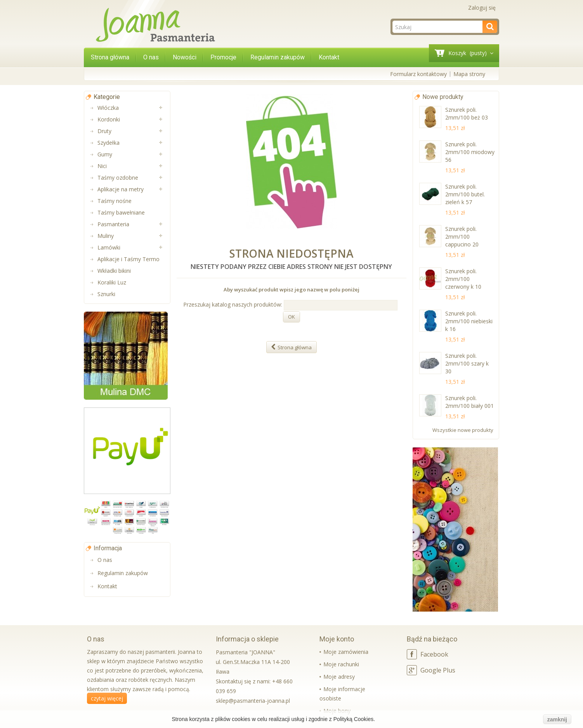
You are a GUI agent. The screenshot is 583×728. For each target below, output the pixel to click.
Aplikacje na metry (121, 189)
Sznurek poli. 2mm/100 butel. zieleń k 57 (465, 194)
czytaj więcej (107, 698)
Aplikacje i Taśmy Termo (128, 259)
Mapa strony (469, 74)
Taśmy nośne (115, 201)
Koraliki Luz (112, 282)
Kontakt (329, 57)
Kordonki (109, 119)
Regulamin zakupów (278, 57)
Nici (102, 166)
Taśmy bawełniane (121, 212)
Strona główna (110, 57)
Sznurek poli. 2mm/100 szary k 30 (467, 363)
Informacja (108, 548)
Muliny (106, 236)
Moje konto (337, 639)
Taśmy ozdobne (118, 178)
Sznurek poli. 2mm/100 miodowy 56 (470, 152)
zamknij (557, 719)
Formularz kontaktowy (418, 74)
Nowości (185, 57)
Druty (104, 131)
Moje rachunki (341, 664)
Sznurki (106, 294)
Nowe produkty (443, 97)
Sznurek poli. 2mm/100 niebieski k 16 (469, 321)
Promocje (223, 57)
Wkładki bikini (114, 271)
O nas (151, 57)
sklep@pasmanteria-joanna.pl (253, 701)
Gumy (105, 154)
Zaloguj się (482, 8)
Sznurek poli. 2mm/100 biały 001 (469, 402)
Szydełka (108, 143)
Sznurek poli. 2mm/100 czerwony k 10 (463, 279)
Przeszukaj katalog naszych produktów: (233, 304)
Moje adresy (339, 677)
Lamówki (109, 247)
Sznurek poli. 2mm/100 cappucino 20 (462, 237)
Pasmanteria (113, 224)
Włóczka (108, 108)
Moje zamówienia (346, 652)
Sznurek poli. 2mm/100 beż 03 (467, 114)
